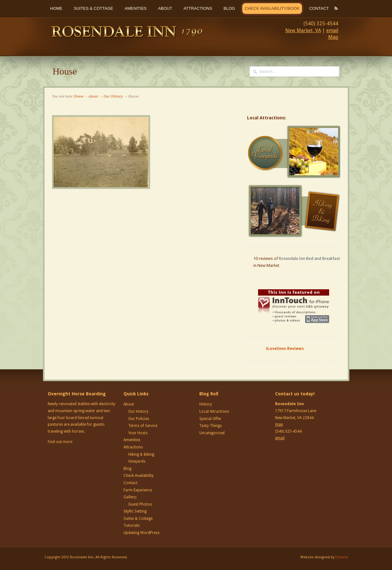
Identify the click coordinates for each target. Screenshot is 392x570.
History (206, 404)
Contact (319, 8)
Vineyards (137, 461)
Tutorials (132, 525)
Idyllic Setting (135, 511)
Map (333, 37)
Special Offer (210, 419)
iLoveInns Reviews (285, 348)
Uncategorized (212, 433)
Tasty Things (211, 426)
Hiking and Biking (294, 211)
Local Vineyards (294, 152)
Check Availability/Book (272, 8)
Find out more (60, 442)
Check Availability (139, 476)
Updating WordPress (142, 533)
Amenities (136, 8)
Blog (229, 8)
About (165, 8)
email (332, 30)
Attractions (198, 8)
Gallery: (130, 497)
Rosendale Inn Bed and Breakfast (309, 258)
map (279, 424)
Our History (113, 96)
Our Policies (139, 419)
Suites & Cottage (94, 8)
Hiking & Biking (141, 454)
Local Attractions (214, 411)
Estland (342, 557)
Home (56, 8)
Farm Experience (138, 490)
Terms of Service (143, 426)
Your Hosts (138, 433)
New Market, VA (303, 30)
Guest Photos (140, 504)
